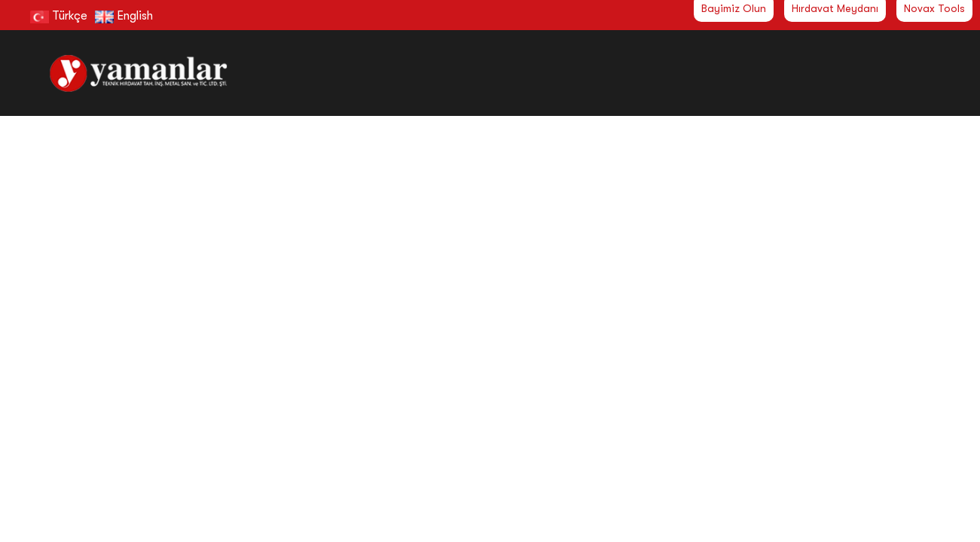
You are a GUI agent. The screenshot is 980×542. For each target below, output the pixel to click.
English (124, 16)
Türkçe (59, 16)
